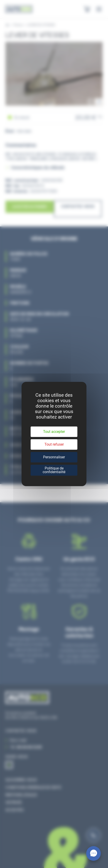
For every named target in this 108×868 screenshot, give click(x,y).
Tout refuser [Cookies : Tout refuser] (54, 444)
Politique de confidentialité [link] (54, 470)
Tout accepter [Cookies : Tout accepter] (54, 432)
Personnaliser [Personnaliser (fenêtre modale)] (54, 457)
